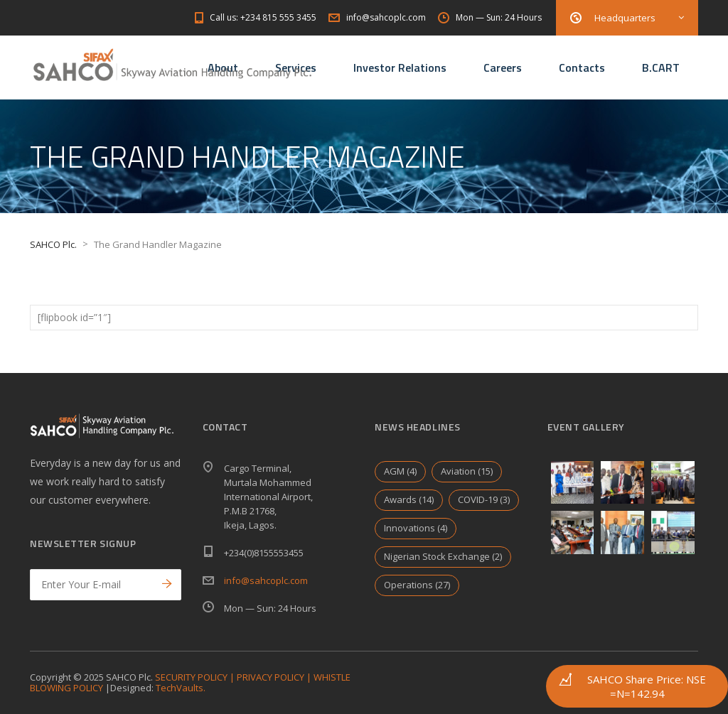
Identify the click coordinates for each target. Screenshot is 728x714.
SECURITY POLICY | (196, 677)
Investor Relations (400, 67)
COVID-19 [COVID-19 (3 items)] (484, 499)
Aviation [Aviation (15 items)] (467, 471)
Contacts (582, 67)
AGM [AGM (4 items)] (400, 471)
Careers (503, 67)
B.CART (661, 67)
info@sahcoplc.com (266, 580)
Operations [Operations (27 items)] (417, 585)
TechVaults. (181, 688)
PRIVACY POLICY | (275, 677)
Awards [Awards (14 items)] (409, 499)
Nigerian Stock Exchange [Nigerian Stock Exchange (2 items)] (443, 556)
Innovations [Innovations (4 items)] (416, 528)
